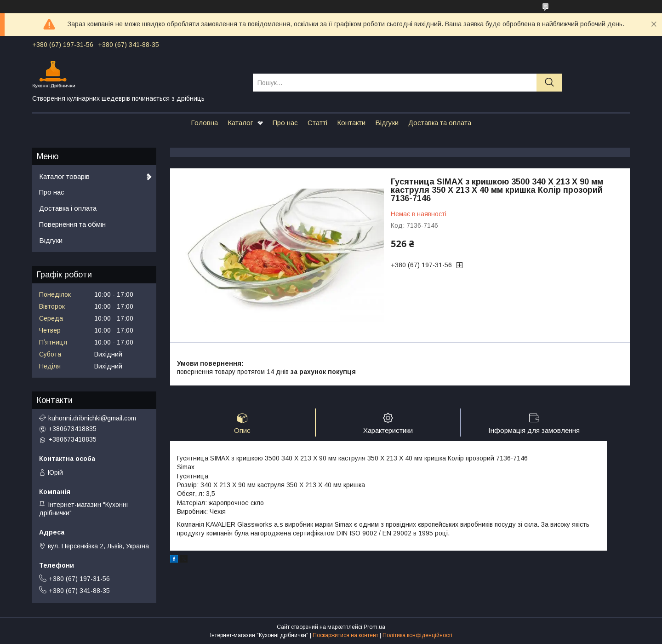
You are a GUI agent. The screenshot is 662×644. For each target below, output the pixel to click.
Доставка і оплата (68, 208)
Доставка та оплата (440, 123)
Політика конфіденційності (417, 635)
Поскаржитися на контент (345, 635)
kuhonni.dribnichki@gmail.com (92, 418)
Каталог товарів (64, 176)
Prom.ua (374, 627)
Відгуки (387, 123)
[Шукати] (549, 83)
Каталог (240, 123)
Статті (317, 123)
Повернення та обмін (72, 224)
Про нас (285, 123)
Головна (204, 123)
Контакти (351, 123)
